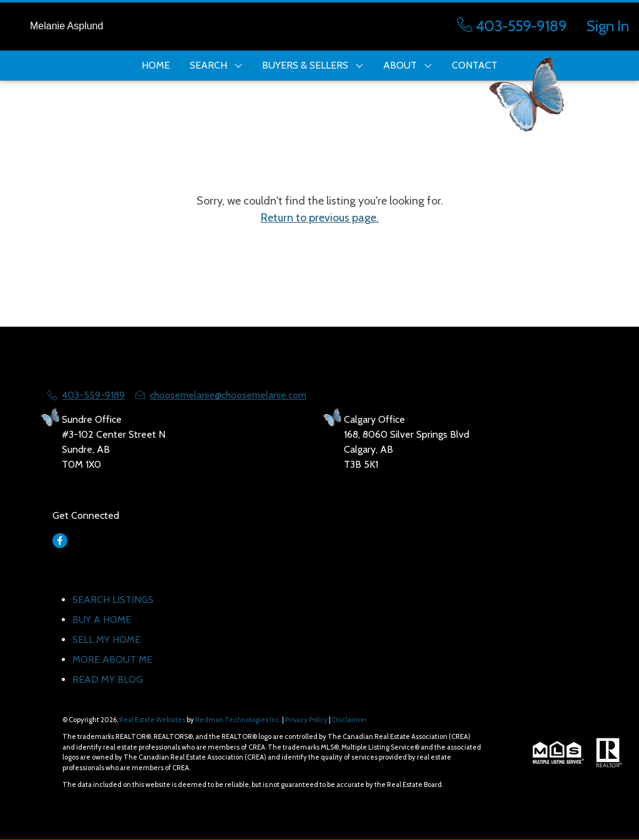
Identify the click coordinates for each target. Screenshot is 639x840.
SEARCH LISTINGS (113, 600)
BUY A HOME (102, 620)
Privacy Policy (306, 720)
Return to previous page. (320, 218)
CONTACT (475, 65)
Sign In (608, 26)
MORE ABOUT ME (112, 659)
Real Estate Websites (153, 720)
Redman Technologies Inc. (239, 720)
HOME (156, 65)
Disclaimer (349, 720)
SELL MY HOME (106, 640)
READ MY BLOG (108, 679)
